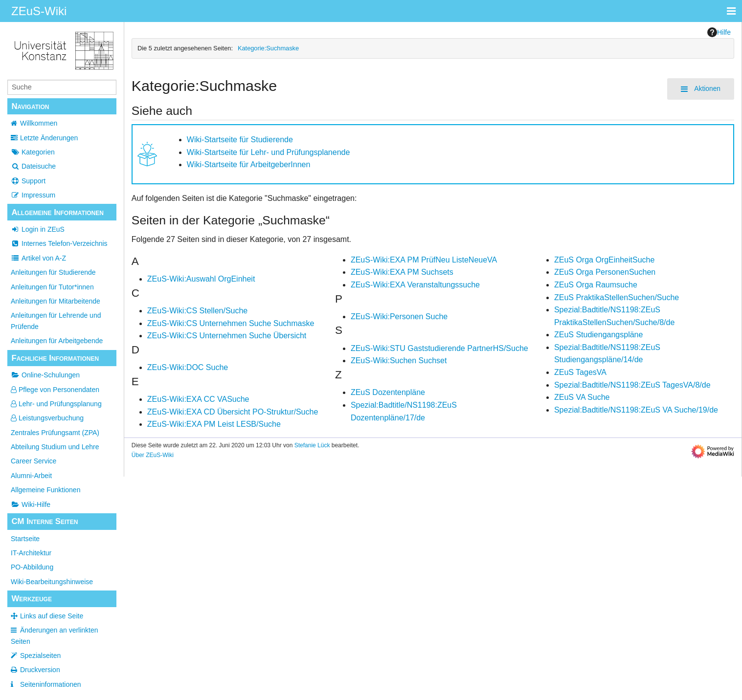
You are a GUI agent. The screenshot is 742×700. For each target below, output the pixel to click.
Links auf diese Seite (52, 616)
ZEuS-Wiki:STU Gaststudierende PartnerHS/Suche (439, 348)
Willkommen (39, 123)
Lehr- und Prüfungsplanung (56, 404)
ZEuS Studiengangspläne (598, 335)
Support (28, 181)
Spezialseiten (40, 656)
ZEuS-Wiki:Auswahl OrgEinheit (201, 279)
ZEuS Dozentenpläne (388, 392)
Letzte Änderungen (49, 138)
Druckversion (40, 670)
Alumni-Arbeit (31, 476)
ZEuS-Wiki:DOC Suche (188, 367)
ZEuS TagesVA (580, 372)
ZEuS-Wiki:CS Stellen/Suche (197, 311)
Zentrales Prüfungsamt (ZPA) (55, 433)
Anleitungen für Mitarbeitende (56, 301)
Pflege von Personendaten (55, 390)
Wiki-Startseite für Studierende (240, 140)
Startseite (25, 539)
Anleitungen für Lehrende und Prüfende (56, 321)
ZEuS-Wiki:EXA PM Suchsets (402, 272)
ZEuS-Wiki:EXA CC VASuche (198, 399)
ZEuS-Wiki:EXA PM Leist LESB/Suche (214, 424)
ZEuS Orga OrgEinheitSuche (604, 260)
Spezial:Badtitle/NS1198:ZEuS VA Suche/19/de (636, 410)
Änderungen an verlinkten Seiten (55, 635)
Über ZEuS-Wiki (153, 455)
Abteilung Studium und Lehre (55, 447)
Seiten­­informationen (51, 684)
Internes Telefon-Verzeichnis (59, 243)
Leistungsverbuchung (47, 418)
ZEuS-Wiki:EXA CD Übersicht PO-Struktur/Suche (233, 412)
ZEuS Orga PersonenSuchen (605, 272)
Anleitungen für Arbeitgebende (57, 341)
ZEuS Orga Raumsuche (596, 285)
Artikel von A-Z (38, 258)
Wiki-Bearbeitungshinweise (52, 582)
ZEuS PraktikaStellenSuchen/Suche (617, 297)
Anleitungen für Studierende (53, 272)
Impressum (33, 195)
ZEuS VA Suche (582, 397)
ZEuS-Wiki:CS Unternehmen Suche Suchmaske (231, 323)
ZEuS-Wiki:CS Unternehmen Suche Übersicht (227, 336)
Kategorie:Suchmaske (268, 48)
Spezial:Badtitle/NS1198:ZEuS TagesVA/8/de (632, 385)
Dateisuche (33, 166)
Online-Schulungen (45, 375)
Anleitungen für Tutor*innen (52, 287)
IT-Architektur (31, 553)
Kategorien (33, 152)
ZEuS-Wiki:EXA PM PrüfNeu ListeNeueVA (424, 260)
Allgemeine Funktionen (45, 490)
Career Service (34, 461)
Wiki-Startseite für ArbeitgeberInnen (249, 164)
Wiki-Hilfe (31, 504)
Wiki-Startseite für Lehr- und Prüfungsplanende (269, 152)
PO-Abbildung (32, 567)
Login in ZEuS (38, 229)
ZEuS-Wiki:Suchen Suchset (399, 361)
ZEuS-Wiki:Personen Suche (399, 317)
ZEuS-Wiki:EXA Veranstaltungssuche (415, 285)
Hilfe (719, 32)
